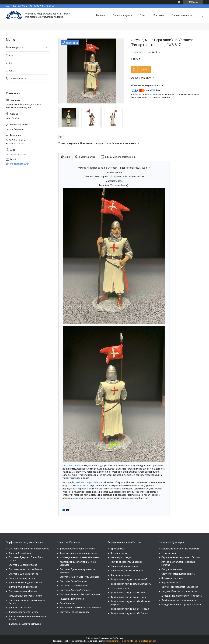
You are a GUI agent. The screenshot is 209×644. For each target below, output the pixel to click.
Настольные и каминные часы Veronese (80, 608)
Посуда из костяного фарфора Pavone (181, 605)
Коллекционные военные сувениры (180, 549)
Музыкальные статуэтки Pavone (26, 596)
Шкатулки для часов (172, 578)
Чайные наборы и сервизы (124, 566)
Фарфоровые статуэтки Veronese (77, 549)
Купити (144, 69)
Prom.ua (120, 638)
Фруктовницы (118, 549)
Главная (100, 15)
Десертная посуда (120, 588)
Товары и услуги (121, 15)
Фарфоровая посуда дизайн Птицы (129, 613)
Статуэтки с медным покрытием (178, 574)
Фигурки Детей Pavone (21, 553)
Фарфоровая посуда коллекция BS (129, 579)
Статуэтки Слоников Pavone (23, 574)
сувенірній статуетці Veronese (89, 482)
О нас (143, 15)
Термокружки (169, 553)
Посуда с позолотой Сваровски (127, 562)
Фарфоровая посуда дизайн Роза (128, 597)
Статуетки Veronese (73, 466)
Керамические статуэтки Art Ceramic (181, 557)
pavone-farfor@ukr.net (17, 164)
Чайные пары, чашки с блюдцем (127, 571)
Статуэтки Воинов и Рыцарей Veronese (80, 594)
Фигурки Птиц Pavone (20, 608)
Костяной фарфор (120, 575)
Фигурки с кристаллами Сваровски (180, 587)
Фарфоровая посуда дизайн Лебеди (130, 609)
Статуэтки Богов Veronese (73, 581)
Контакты (159, 15)
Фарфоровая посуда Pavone (24, 612)
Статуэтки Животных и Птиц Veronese (80, 577)
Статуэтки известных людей (75, 612)
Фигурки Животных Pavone (23, 587)
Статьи (10, 55)
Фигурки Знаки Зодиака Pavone (25, 583)
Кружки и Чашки (119, 553)
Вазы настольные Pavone (22, 578)
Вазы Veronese (67, 603)
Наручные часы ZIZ (171, 583)
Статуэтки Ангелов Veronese (75, 590)
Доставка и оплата (182, 15)
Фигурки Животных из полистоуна (179, 591)
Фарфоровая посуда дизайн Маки (128, 593)
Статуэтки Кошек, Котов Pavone (25, 569)
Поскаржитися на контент (119, 641)
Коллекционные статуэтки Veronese (79, 553)
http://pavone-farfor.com (19, 154)
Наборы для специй (121, 557)
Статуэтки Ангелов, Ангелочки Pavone (29, 549)
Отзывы (10, 71)
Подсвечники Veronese (72, 599)
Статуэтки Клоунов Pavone (23, 591)
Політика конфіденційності (144, 641)
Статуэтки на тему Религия (74, 586)
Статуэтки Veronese (172, 569)
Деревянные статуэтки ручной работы (182, 596)
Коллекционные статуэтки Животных (79, 557)
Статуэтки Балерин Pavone (23, 565)
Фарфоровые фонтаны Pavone (25, 624)
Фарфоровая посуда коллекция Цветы (131, 584)
